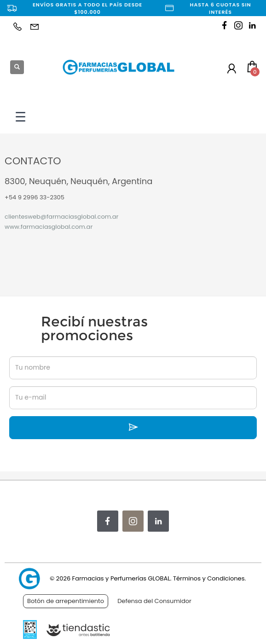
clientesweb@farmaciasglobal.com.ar (61, 217)
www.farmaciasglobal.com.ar (49, 227)
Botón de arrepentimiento (66, 601)
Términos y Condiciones (209, 578)
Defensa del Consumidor (154, 601)
